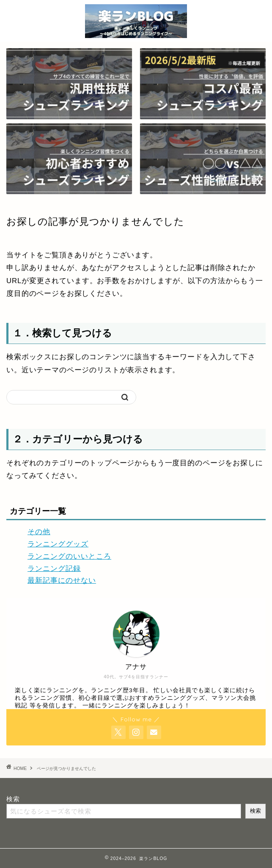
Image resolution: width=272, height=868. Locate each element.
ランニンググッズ (58, 544)
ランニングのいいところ (69, 556)
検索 (13, 799)
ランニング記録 (54, 569)
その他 (39, 532)
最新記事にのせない (62, 580)
